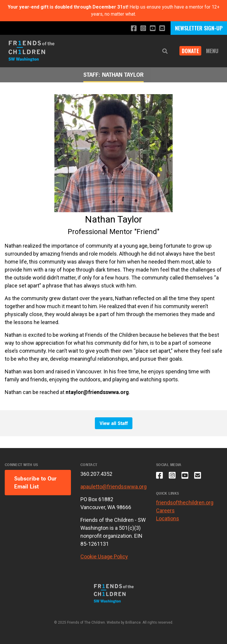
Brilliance (133, 622)
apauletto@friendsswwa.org (113, 487)
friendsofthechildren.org (185, 502)
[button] (165, 51)
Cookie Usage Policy (104, 556)
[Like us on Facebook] (134, 28)
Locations (168, 518)
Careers (165, 510)
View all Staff (114, 423)
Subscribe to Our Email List (35, 483)
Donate (190, 51)
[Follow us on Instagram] (143, 28)
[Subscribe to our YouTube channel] (153, 28)
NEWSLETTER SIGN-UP (199, 28)
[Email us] (162, 28)
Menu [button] (212, 51)
